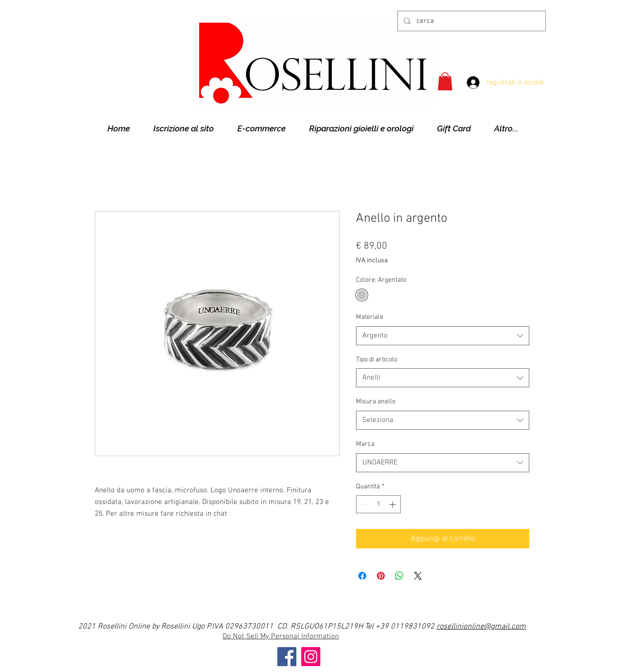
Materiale (370, 317)
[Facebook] (287, 657)
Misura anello (376, 402)
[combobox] (443, 336)
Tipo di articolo (377, 360)
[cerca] (471, 21)
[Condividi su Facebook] (362, 576)
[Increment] (393, 504)
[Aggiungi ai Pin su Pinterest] (381, 576)
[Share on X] (418, 576)
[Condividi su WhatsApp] (399, 576)
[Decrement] (364, 504)
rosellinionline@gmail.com (481, 627)
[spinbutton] (378, 504)
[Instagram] (311, 657)
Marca (365, 444)
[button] (445, 81)
